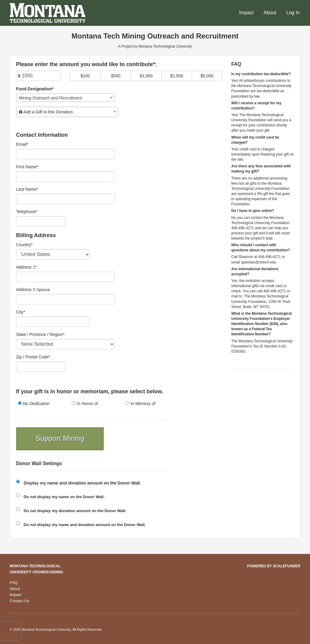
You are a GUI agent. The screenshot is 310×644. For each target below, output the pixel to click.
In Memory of (141, 404)
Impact (246, 13)
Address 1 (26, 267)
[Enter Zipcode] (41, 367)
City (21, 312)
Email (22, 144)
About (270, 13)
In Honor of (85, 404)
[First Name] (65, 176)
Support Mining (60, 438)
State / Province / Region (40, 334)
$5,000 (207, 76)
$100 (85, 76)
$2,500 (177, 76)
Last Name (27, 189)
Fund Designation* (35, 89)
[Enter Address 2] (65, 299)
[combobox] (65, 98)
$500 (116, 76)
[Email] (65, 154)
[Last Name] (65, 199)
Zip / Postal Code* (33, 357)
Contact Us (19, 601)
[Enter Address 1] (65, 277)
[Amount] (38, 76)
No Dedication (34, 404)
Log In (293, 13)
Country (24, 245)
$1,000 (146, 76)
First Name (27, 167)
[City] (53, 322)
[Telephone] (41, 221)
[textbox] (67, 112)
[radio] (38, 404)
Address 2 (26, 290)
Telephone (27, 212)
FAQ (14, 583)
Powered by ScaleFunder (274, 566)
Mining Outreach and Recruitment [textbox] (50, 98)
